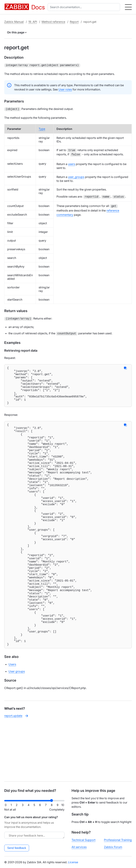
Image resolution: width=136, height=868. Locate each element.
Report (74, 22)
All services (79, 847)
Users (12, 721)
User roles (65, 89)
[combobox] (85, 7)
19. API (33, 22)
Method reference (53, 22)
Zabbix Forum (113, 847)
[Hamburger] (128, 7)
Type (42, 128)
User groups (17, 728)
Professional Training (118, 840)
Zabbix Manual (14, 22)
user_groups (76, 176)
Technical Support (83, 840)
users (72, 163)
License (73, 862)
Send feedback (17, 848)
